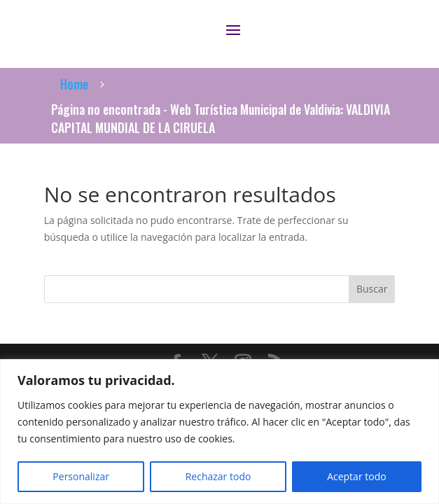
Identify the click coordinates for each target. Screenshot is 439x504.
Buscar (372, 289)
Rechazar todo (218, 476)
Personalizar (81, 476)
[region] (219, 432)
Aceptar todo (357, 476)
